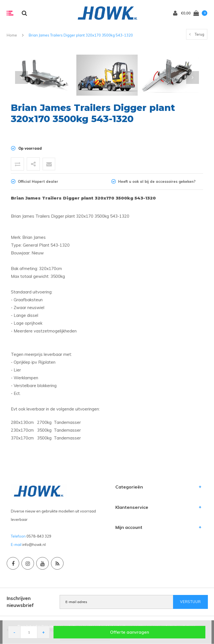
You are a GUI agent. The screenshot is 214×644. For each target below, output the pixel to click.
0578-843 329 (39, 536)
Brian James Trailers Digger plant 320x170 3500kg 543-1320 (81, 35)
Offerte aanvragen (130, 632)
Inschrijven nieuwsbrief (20, 602)
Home (12, 35)
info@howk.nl (34, 545)
